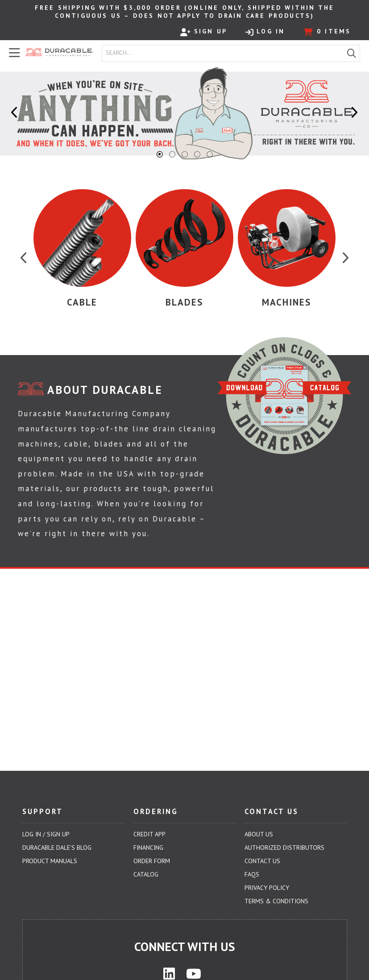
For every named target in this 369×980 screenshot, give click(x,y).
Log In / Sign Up (46, 834)
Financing (148, 848)
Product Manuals (50, 861)
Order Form (152, 861)
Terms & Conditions (276, 901)
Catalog (146, 874)
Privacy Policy (267, 888)
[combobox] (223, 53)
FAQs (252, 874)
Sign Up (204, 32)
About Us (259, 834)
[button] (352, 53)
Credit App (149, 834)
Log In (265, 32)
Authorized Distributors (284, 848)
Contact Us (262, 861)
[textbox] (225, 53)
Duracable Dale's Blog (57, 848)
